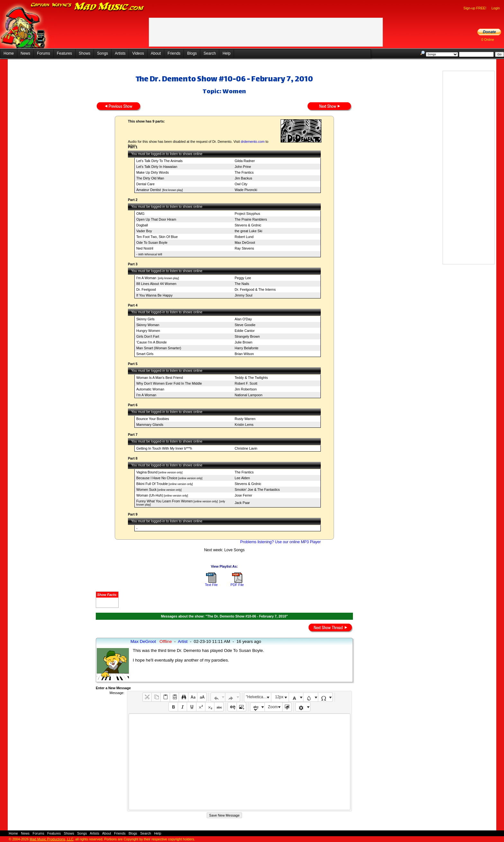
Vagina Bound (147, 472)
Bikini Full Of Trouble (152, 484)
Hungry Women (148, 331)
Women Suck (146, 490)
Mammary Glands (150, 425)
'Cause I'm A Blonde (152, 342)
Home (9, 53)
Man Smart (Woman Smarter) (159, 348)
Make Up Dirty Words (153, 172)
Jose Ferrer (243, 495)
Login (496, 8)
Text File (211, 585)
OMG (140, 214)
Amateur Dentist (148, 190)
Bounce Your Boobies (153, 419)
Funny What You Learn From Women (165, 501)
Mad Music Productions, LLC (51, 839)
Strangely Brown (247, 336)
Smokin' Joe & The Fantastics (257, 490)
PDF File (237, 585)
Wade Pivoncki (246, 190)
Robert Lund (244, 237)
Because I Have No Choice (157, 478)
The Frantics (244, 172)
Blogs (192, 53)
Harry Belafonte (247, 348)
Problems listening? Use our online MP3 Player (280, 542)
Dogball (142, 225)
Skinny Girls (145, 319)
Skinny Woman (148, 325)
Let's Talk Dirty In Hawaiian (157, 167)
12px (279, 697)
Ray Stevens (244, 248)
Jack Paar (242, 503)
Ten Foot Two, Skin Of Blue (157, 237)
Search (210, 53)
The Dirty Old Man (150, 178)
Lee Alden (242, 478)
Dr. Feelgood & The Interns (255, 289)
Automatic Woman (150, 389)
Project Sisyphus (247, 214)
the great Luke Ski (248, 231)
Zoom (273, 707)
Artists (120, 53)
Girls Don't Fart (148, 336)
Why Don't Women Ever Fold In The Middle (169, 383)
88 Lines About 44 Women (156, 284)
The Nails (242, 284)
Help (226, 53)
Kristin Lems (244, 425)
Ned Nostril (145, 248)
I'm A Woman (146, 278)
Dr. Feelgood (146, 289)
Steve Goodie (245, 325)
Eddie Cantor (245, 331)
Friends (174, 53)
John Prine (243, 167)
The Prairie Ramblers (251, 219)
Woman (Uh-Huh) (150, 495)
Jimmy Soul (243, 295)
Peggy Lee (243, 278)
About (156, 53)
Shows (85, 53)
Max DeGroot (245, 243)
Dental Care (145, 184)
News (25, 53)
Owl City (241, 184)
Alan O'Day (243, 319)
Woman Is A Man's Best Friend (160, 378)
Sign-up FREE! (475, 8)
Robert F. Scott (246, 383)
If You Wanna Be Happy (154, 295)
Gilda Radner (245, 161)
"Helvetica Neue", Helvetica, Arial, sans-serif (258, 697)
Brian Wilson (244, 354)
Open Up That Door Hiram (156, 219)
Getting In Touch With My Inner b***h (164, 448)
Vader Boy (144, 231)
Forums (44, 53)
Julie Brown (243, 342)
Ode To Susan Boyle (152, 243)
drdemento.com (253, 142)
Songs (103, 53)
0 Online (488, 40)
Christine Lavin (246, 448)
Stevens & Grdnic (248, 225)
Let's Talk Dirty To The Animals (159, 161)
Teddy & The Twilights (251, 378)
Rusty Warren (245, 419)
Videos (138, 53)
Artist (183, 641)
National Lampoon (249, 395)
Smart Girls (145, 354)
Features (64, 53)
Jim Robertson (246, 389)
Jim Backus (243, 178)
